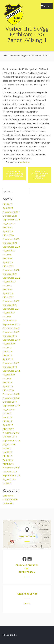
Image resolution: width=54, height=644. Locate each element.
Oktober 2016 (10, 437)
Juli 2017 (7, 413)
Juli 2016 (7, 448)
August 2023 (9, 251)
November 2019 (11, 332)
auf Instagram (27, 572)
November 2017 (11, 398)
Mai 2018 (7, 382)
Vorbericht (25, 162)
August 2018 (9, 375)
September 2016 (11, 440)
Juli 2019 (7, 347)
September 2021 (11, 309)
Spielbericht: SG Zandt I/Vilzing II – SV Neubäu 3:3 (14, 174)
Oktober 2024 (10, 216)
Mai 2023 (7, 258)
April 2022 (8, 293)
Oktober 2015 (10, 471)
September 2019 (11, 340)
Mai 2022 (7, 289)
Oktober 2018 (10, 367)
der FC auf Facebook (27, 565)
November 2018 (11, 363)
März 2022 (8, 297)
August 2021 (9, 313)
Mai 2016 (7, 456)
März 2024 (8, 235)
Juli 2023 (7, 254)
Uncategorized (10, 499)
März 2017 (8, 429)
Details (27, 603)
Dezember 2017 (11, 394)
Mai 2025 (7, 204)
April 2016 (8, 460)
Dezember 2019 (11, 328)
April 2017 (8, 425)
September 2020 (11, 324)
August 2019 (9, 344)
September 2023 (11, 247)
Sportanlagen (27, 537)
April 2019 (8, 359)
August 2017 (9, 409)
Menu (45, 6)
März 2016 (8, 464)
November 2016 (11, 433)
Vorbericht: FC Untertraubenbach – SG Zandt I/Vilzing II (40, 175)
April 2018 (8, 386)
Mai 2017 (7, 421)
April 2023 (8, 262)
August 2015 (9, 479)
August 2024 (9, 223)
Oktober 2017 (10, 402)
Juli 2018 (7, 378)
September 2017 (11, 406)
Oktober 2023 (10, 243)
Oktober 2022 (10, 274)
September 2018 (11, 371)
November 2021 (11, 301)
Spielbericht (9, 496)
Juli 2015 (7, 483)
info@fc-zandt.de (27, 594)
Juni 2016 (7, 452)
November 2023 (11, 239)
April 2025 (8, 208)
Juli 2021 (7, 316)
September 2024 (11, 220)
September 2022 (11, 278)
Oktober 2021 (10, 305)
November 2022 (11, 270)
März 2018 (8, 390)
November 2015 (11, 468)
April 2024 (8, 231)
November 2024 (11, 212)
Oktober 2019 (10, 336)
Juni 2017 (7, 417)
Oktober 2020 (10, 320)
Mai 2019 (7, 355)
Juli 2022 (7, 285)
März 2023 (8, 266)
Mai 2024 (7, 227)
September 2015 (11, 475)
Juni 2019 (7, 351)
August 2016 (9, 444)
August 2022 (9, 282)
